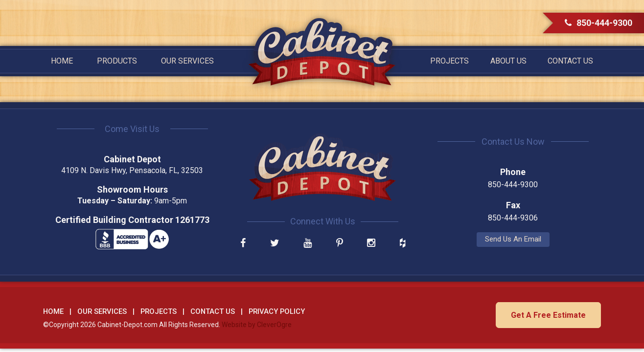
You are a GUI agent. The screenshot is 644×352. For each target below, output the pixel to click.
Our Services (187, 61)
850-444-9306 (513, 218)
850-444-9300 (598, 23)
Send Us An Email (513, 239)
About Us (508, 61)
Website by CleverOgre (257, 325)
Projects (449, 61)
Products (117, 61)
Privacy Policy (277, 311)
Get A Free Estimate (548, 315)
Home (62, 61)
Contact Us (570, 61)
